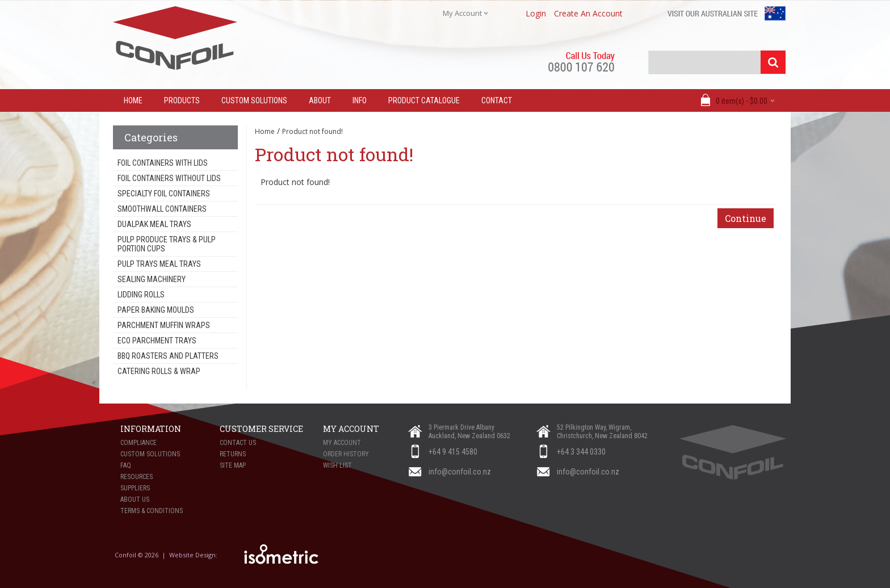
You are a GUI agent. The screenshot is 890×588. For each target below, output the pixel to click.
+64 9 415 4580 (453, 452)
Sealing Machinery (152, 279)
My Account (342, 443)
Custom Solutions (254, 100)
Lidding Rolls (141, 295)
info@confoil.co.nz (460, 472)
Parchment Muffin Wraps (164, 325)
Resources (137, 477)
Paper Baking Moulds (156, 310)
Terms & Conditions (152, 511)
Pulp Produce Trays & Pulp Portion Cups (167, 244)
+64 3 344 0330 (581, 452)
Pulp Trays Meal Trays (159, 264)
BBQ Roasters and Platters (168, 356)
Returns (233, 454)
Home (265, 131)
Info (360, 100)
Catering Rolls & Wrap (159, 371)
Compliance (138, 443)
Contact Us (238, 443)
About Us (135, 499)
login (536, 13)
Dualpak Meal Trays (154, 224)
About (320, 100)
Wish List (337, 465)
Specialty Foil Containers (164, 194)
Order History (346, 454)
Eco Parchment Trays (157, 341)
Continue (746, 218)
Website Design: (194, 555)
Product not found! (312, 131)
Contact (497, 100)
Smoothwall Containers (162, 209)
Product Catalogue (424, 100)
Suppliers (135, 488)
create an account (588, 13)
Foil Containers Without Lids (169, 178)
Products (182, 100)
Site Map (233, 465)
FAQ (126, 465)
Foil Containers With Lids (163, 163)
